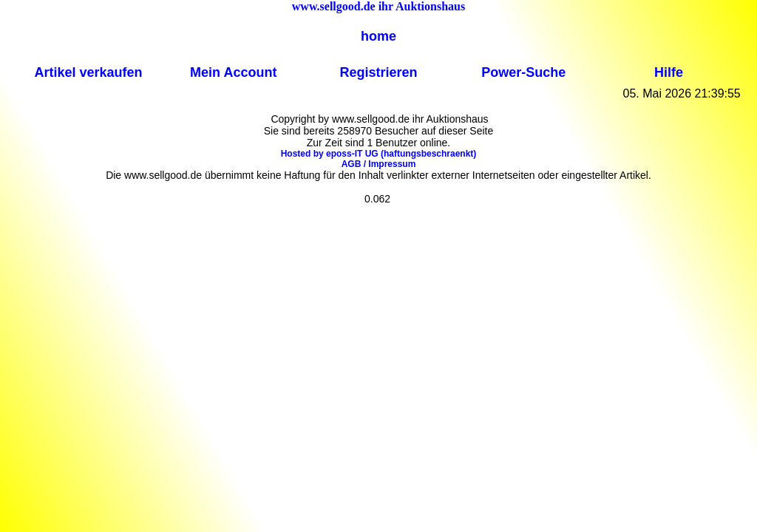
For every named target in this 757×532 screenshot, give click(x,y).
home (378, 36)
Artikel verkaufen (88, 72)
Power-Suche (523, 72)
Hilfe (669, 72)
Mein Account (233, 72)
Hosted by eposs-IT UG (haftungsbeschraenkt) (379, 154)
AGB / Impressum (379, 164)
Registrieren (378, 72)
